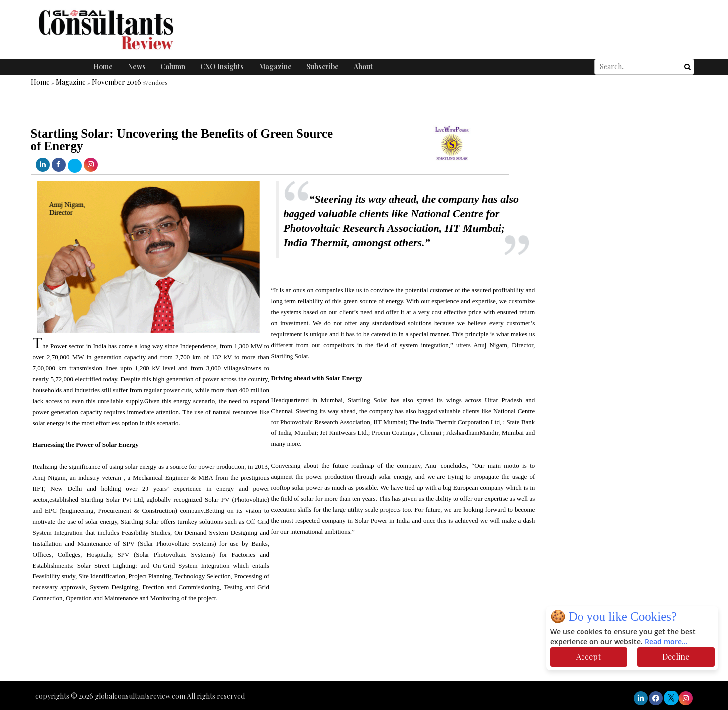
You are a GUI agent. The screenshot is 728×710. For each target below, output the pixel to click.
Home (103, 67)
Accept (588, 656)
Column (173, 67)
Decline (676, 656)
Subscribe (323, 67)
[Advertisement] (181, 651)
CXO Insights (222, 67)
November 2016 (116, 82)
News (137, 67)
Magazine (275, 67)
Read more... (666, 642)
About (363, 67)
